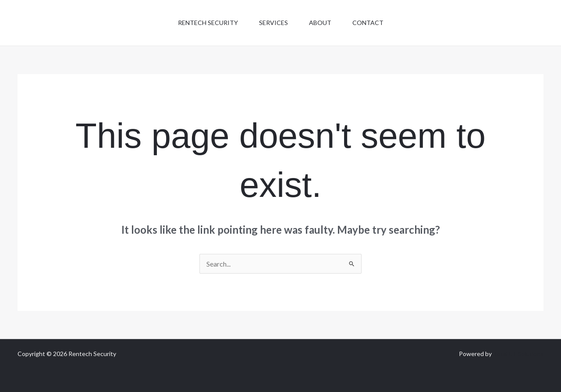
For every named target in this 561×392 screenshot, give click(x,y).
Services (273, 23)
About (320, 23)
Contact (368, 23)
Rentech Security (208, 23)
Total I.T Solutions (518, 354)
